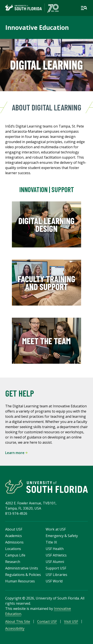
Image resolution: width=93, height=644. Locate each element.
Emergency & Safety (62, 536)
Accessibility (15, 628)
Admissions (14, 542)
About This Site (18, 622)
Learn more (16, 453)
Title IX (51, 542)
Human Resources (20, 581)
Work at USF (56, 529)
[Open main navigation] (84, 8)
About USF (14, 529)
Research (13, 562)
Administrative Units (22, 568)
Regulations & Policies (23, 575)
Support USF (56, 568)
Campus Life (15, 555)
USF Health (55, 549)
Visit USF (71, 622)
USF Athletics (56, 555)
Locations (13, 549)
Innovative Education (37, 27)
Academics (14, 536)
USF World (54, 581)
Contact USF (47, 622)
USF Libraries (56, 575)
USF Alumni (55, 562)
